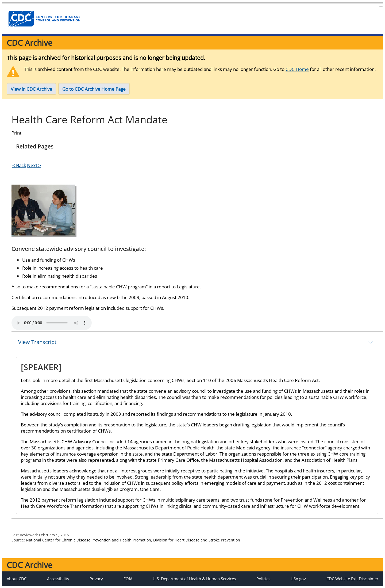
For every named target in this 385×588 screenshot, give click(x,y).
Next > (34, 165)
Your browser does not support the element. (52, 323)
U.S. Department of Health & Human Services (194, 579)
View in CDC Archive (31, 89)
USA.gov (298, 579)
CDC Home (297, 69)
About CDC (17, 579)
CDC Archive (30, 43)
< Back (19, 165)
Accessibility (58, 579)
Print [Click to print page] (16, 133)
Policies (263, 579)
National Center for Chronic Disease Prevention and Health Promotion (88, 540)
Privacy (96, 579)
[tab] (197, 342)
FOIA (128, 579)
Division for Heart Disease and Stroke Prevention (197, 540)
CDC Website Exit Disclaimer (352, 579)
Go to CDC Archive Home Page (94, 89)
